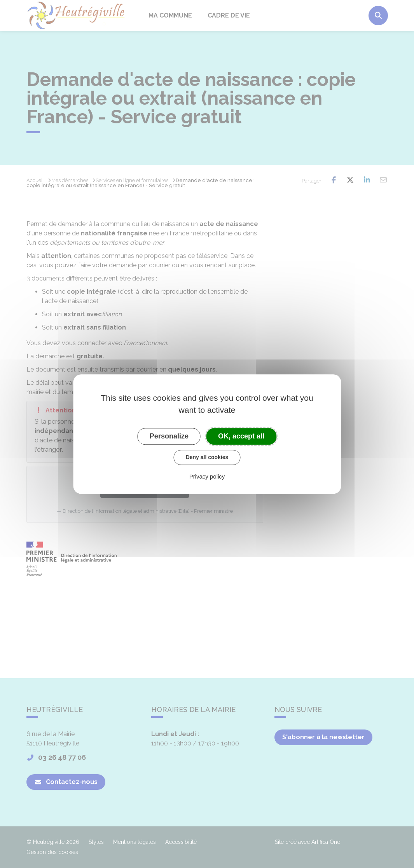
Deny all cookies (207, 457)
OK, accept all (241, 436)
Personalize (169, 436)
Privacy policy (207, 476)
